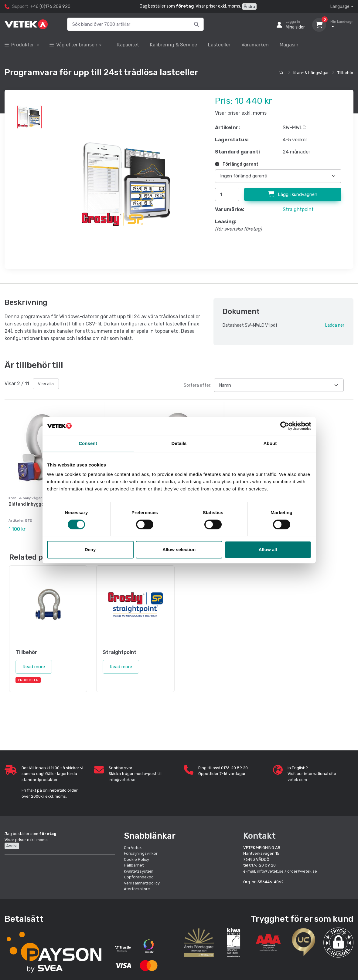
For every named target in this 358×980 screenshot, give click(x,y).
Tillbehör (345, 73)
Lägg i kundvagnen (293, 194)
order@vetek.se (302, 871)
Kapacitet (128, 45)
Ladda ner (335, 325)
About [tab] (270, 443)
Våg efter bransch (73, 45)
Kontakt (259, 836)
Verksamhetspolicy (142, 883)
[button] (338, 943)
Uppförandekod (139, 877)
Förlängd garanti (237, 164)
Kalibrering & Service (174, 45)
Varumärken (255, 45)
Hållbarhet (134, 865)
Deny (90, 549)
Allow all (268, 549)
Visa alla (46, 384)
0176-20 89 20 (262, 865)
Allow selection (179, 549)
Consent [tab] (88, 443)
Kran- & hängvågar (311, 73)
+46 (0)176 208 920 (50, 7)
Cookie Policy (136, 859)
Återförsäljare (137, 889)
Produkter (20, 45)
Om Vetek (133, 847)
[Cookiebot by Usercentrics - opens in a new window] (285, 426)
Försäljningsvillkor (141, 853)
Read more (34, 667)
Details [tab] (179, 443)
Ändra (249, 7)
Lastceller (219, 45)
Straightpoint (298, 209)
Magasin (289, 45)
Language (340, 7)
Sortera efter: (198, 385)
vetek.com (297, 779)
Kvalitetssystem (139, 871)
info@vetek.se (122, 779)
